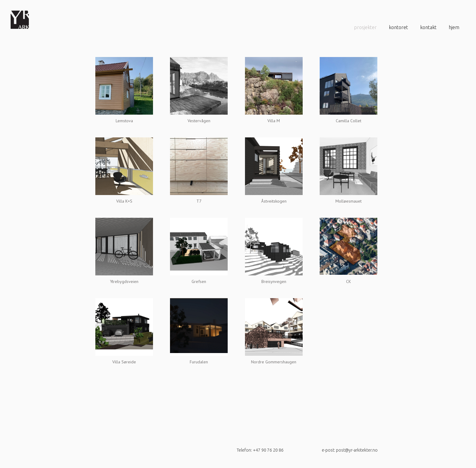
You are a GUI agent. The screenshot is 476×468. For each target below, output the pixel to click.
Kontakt (428, 27)
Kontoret (398, 27)
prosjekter (365, 27)
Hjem (454, 27)
